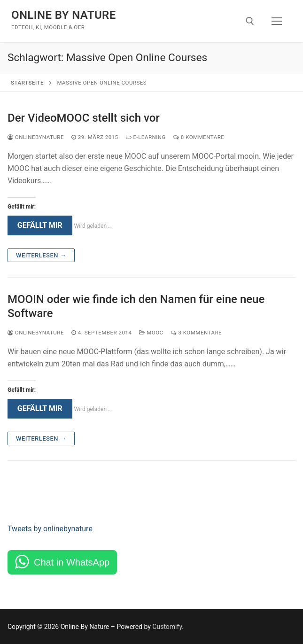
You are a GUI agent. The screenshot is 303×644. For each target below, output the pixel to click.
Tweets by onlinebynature (50, 529)
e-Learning (146, 137)
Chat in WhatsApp (72, 562)
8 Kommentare (199, 137)
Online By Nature (64, 15)
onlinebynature (36, 137)
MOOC (151, 333)
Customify (167, 627)
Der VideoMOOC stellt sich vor (84, 118)
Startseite (27, 83)
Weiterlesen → (41, 255)
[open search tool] (250, 21)
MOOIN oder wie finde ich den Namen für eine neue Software (136, 306)
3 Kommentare (196, 333)
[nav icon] (277, 21)
